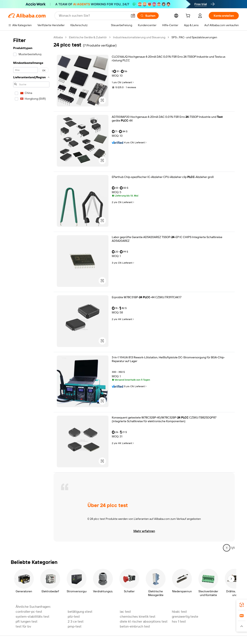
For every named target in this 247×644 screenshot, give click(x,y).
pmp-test (75, 626)
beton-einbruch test (135, 626)
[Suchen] (148, 16)
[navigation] (31, 294)
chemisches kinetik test (138, 617)
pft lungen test (27, 621)
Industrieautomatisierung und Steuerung (139, 37)
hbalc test (179, 612)
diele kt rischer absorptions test (144, 621)
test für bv (23, 626)
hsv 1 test (179, 621)
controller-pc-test (29, 612)
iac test (125, 612)
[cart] (189, 16)
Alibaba (58, 37)
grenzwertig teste (185, 617)
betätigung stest (80, 612)
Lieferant (128, 82)
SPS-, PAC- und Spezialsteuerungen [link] (194, 37)
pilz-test (74, 617)
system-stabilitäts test (33, 617)
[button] (133, 16)
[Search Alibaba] (93, 16)
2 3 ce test (76, 621)
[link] (242, 605)
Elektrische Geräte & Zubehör (88, 37)
